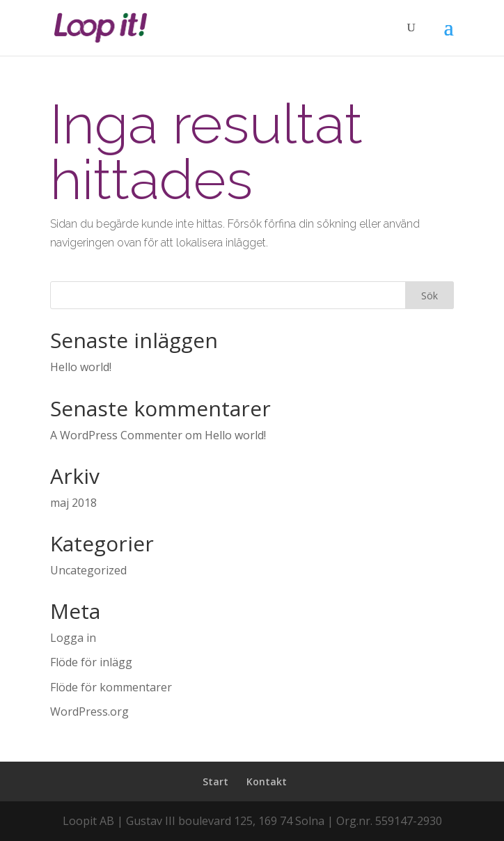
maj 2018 (73, 503)
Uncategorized (88, 570)
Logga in (73, 638)
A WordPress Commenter (116, 435)
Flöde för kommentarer (111, 687)
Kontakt (267, 781)
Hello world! (81, 367)
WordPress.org (89, 712)
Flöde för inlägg (91, 662)
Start (215, 781)
